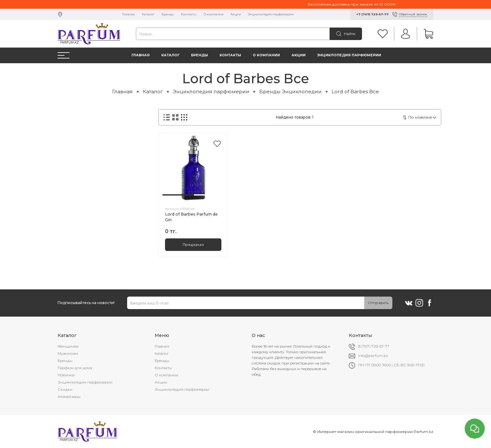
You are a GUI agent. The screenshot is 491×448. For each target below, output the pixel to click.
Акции (236, 14)
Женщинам (68, 346)
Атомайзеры (69, 397)
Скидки (65, 389)
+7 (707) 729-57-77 (372, 14)
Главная (129, 14)
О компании (214, 14)
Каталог (148, 14)
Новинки (66, 375)
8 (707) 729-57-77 (374, 346)
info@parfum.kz (373, 356)
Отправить (378, 303)
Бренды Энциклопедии (290, 92)
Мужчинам (68, 353)
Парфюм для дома (75, 368)
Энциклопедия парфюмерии (271, 14)
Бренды (168, 14)
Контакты (189, 14)
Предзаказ (193, 244)
